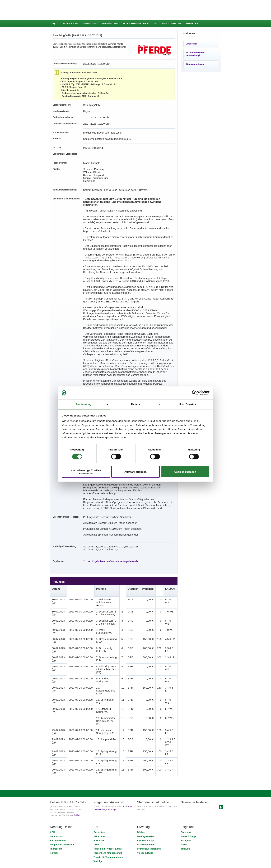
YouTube (185, 799)
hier (170, 757)
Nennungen (90, 23)
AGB (52, 782)
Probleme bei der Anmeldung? (196, 54)
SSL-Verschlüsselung (92, 833)
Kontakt (54, 803)
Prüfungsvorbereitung (149, 799)
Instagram (186, 791)
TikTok (184, 795)
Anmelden (192, 23)
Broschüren (100, 782)
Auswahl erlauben (135, 472)
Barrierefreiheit (58, 791)
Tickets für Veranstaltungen (108, 807)
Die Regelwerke (145, 786)
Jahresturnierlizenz (136, 23)
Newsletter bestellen (195, 752)
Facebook (186, 782)
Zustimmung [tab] (84, 404)
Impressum (56, 799)
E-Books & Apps (146, 791)
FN (156, 23)
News (96, 795)
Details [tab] (135, 404)
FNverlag (114, 829)
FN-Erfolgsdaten (146, 795)
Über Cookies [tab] (187, 404)
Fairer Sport (100, 786)
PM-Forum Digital (161, 829)
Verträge (98, 811)
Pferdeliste (110, 23)
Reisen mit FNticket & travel (108, 799)
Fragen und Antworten (62, 795)
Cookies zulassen (185, 472)
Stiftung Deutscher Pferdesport (135, 829)
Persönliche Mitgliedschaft (108, 803)
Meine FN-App (188, 786)
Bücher (141, 782)
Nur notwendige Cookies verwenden (86, 472)
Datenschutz (57, 786)
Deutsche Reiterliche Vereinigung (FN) (88, 829)
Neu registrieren (195, 64)
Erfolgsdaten (172, 23)
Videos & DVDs (145, 803)
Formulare (99, 791)
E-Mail (77, 766)
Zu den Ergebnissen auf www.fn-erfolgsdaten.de (105, 526)
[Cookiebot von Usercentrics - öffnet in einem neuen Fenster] (194, 393)
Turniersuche (69, 23)
